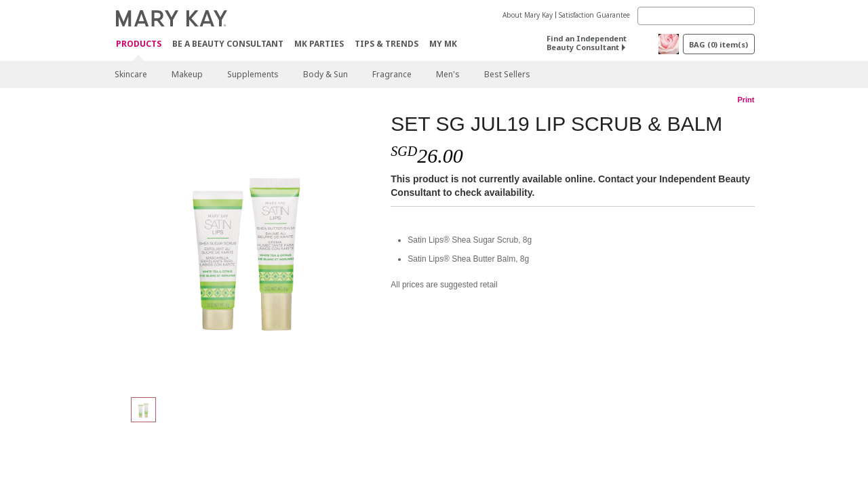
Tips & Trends (387, 44)
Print (746, 100)
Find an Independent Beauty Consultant (587, 43)
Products (139, 44)
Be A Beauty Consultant (228, 44)
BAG (718, 44)
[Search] (696, 16)
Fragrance (392, 74)
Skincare (131, 74)
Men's (448, 74)
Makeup (187, 74)
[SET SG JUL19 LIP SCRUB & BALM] (248, 248)
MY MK (443, 44)
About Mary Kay (528, 15)
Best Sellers (507, 74)
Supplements (253, 74)
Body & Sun (325, 74)
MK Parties (319, 44)
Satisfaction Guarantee (594, 15)
